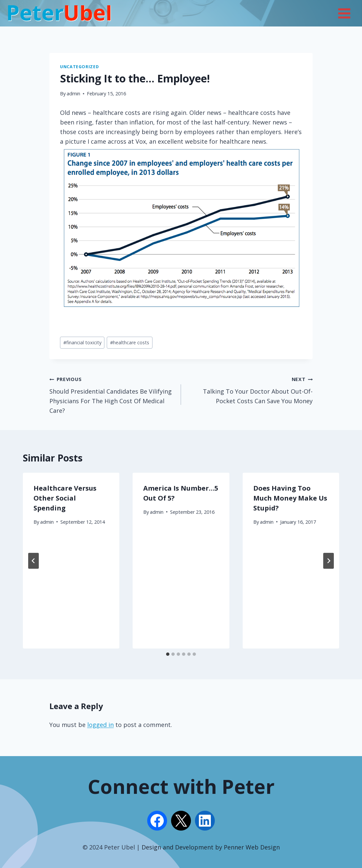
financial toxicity (82, 342)
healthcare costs (130, 342)
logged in (100, 725)
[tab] (168, 654)
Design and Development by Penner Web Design (211, 847)
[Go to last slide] (33, 561)
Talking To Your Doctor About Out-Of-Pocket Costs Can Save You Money (250, 389)
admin (73, 94)
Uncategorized (79, 67)
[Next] (329, 561)
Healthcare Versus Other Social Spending (65, 498)
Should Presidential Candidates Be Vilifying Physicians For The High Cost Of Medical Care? (112, 394)
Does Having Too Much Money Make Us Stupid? (290, 498)
